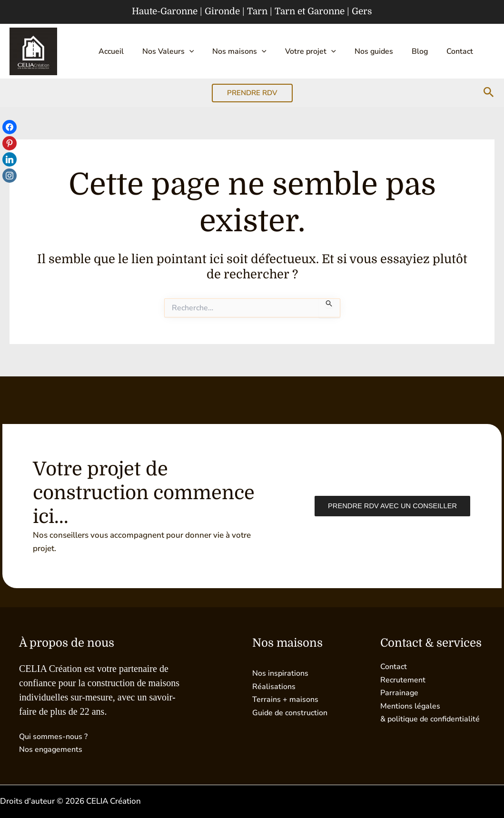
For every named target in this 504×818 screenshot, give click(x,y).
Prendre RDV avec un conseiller (390, 506)
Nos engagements (52, 749)
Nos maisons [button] (229, 51)
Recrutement (404, 679)
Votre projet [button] (295, 51)
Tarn (257, 11)
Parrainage (400, 692)
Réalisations (274, 686)
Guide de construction (292, 712)
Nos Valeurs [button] (162, 51)
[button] (183, 51)
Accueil (109, 51)
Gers (362, 11)
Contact (432, 51)
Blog (396, 51)
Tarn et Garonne (310, 11)
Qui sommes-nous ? (55, 736)
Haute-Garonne (165, 11)
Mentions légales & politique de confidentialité (411, 718)
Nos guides (354, 51)
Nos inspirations (282, 673)
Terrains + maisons (286, 699)
